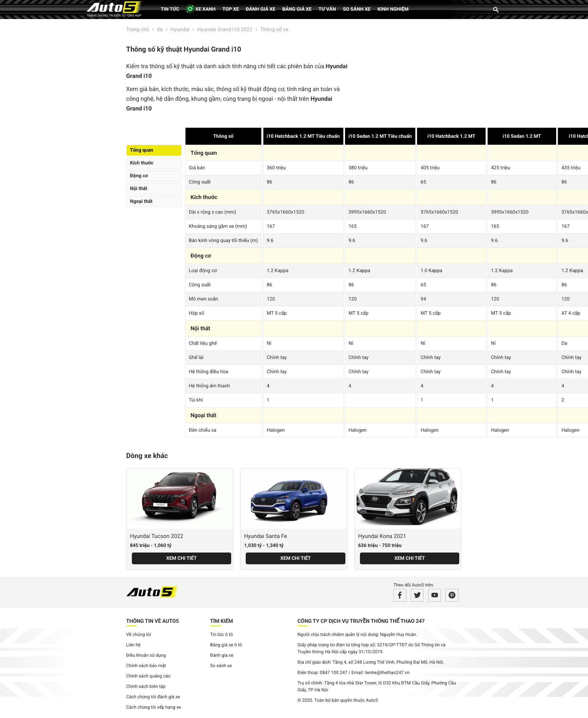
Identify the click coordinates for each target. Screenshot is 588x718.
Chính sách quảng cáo (148, 676)
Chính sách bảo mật (146, 666)
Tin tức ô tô (221, 635)
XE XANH (201, 9)
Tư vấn (327, 9)
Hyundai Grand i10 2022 (225, 29)
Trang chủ (138, 29)
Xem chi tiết (181, 558)
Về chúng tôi (139, 635)
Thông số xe (274, 29)
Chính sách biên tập (146, 687)
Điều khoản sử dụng (146, 656)
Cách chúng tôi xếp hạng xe (154, 707)
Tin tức (170, 9)
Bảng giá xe (297, 9)
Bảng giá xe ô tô (226, 645)
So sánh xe (357, 9)
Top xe (231, 9)
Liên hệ (134, 645)
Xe (160, 29)
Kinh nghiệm (393, 9)
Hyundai (180, 29)
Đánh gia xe (222, 656)
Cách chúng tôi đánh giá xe (153, 697)
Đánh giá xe (260, 9)
